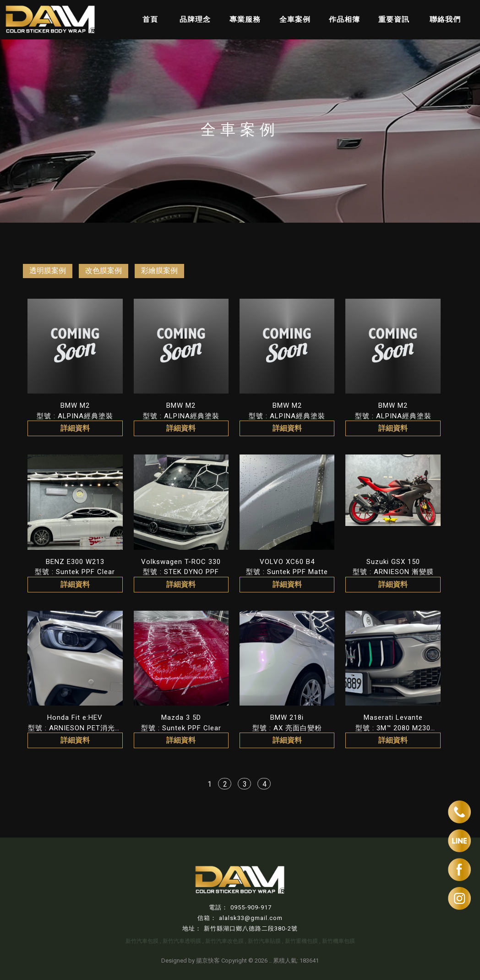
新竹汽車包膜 (142, 941)
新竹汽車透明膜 (182, 941)
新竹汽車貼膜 (264, 941)
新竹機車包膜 (338, 941)
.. (270, 961)
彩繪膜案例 (159, 271)
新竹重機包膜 (301, 941)
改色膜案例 (104, 271)
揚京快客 (208, 961)
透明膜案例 (48, 271)
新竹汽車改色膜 (224, 941)
